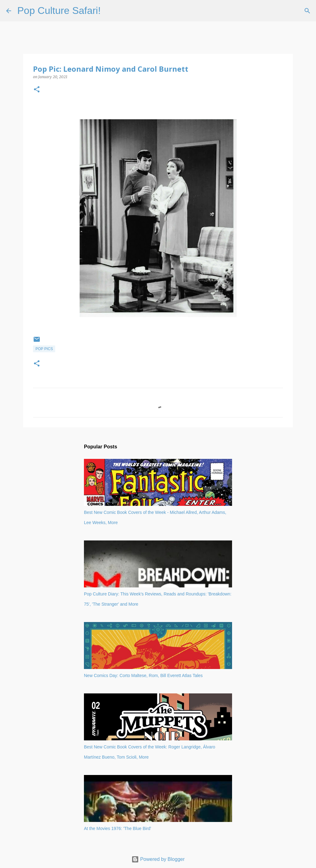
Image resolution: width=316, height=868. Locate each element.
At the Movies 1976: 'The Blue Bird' (118, 828)
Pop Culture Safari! (59, 11)
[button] (37, 90)
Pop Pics (44, 349)
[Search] (109, 11)
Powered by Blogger (158, 859)
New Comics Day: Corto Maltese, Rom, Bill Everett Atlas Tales (143, 675)
